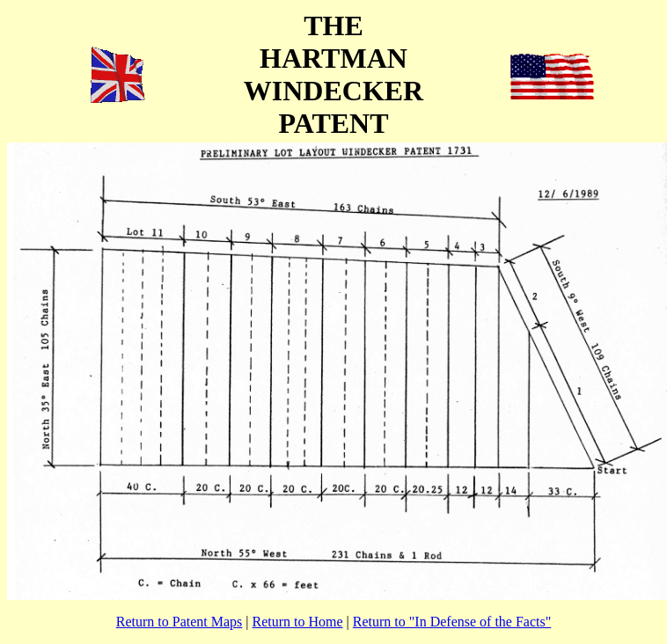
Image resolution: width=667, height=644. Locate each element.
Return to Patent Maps (180, 622)
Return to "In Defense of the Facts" (452, 622)
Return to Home (298, 622)
